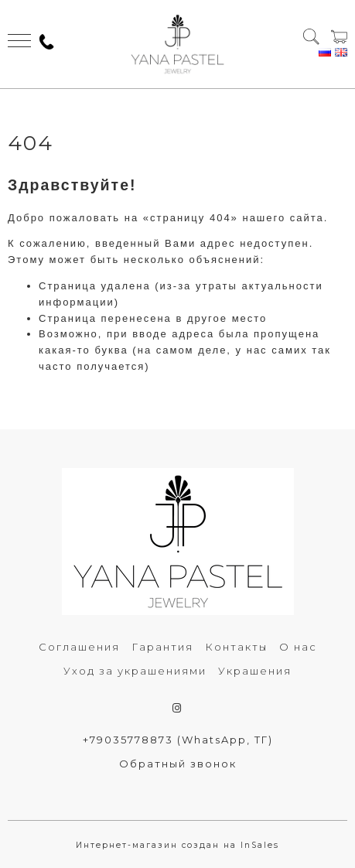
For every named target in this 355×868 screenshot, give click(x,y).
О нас (298, 647)
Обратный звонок (178, 764)
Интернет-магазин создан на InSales (177, 845)
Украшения (255, 671)
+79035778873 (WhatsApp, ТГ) (178, 740)
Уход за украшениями (135, 671)
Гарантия (162, 647)
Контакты (236, 647)
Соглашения (79, 647)
